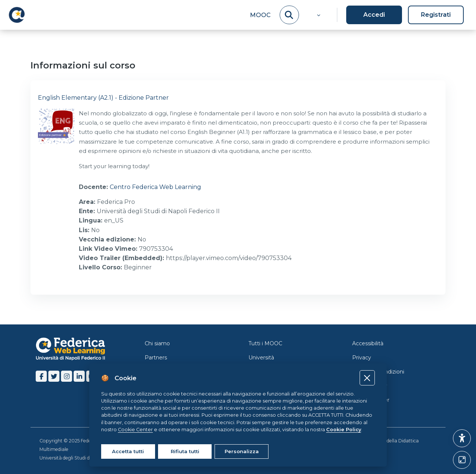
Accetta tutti (128, 451)
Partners (156, 358)
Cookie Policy (370, 386)
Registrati (436, 15)
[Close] (367, 378)
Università (261, 358)
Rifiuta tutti (185, 451)
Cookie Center (371, 400)
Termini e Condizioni (378, 372)
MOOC (260, 15)
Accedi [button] (374, 15)
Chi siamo (157, 343)
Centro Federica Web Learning (155, 187)
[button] (318, 15)
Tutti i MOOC (265, 343)
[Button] (462, 460)
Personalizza (242, 451)
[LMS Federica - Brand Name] (17, 15)
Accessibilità (368, 343)
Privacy (362, 358)
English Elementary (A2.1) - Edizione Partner (103, 98)
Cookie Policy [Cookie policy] (344, 430)
